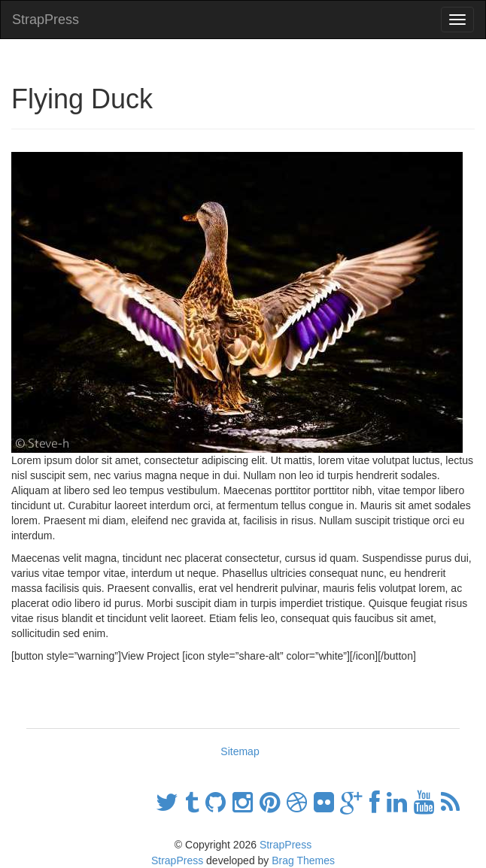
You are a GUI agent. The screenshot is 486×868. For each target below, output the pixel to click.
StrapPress (46, 20)
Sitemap (240, 751)
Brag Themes (303, 860)
